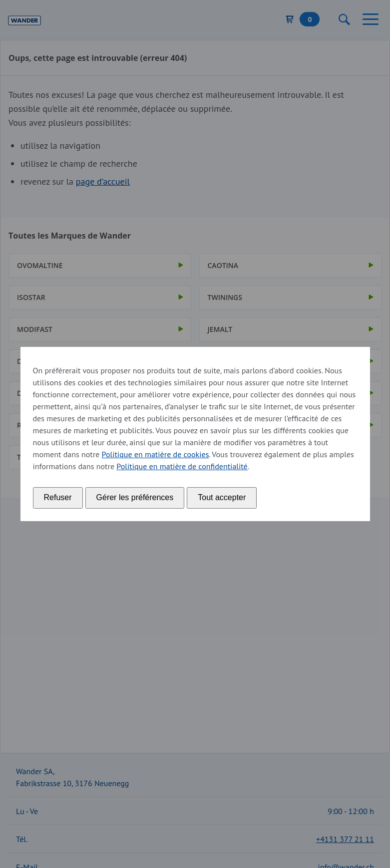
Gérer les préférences (135, 497)
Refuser (58, 497)
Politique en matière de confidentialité (182, 466)
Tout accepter (222, 497)
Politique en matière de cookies (156, 454)
